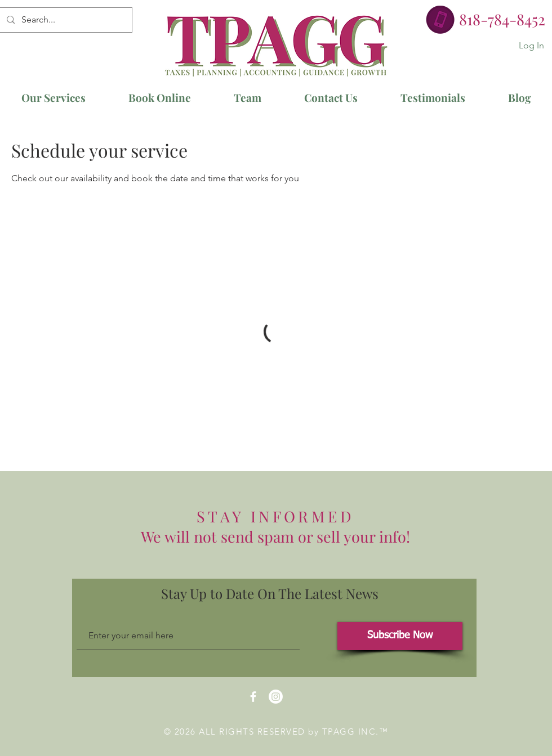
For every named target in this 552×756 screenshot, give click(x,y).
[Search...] (65, 20)
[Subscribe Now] (400, 636)
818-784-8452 (502, 19)
